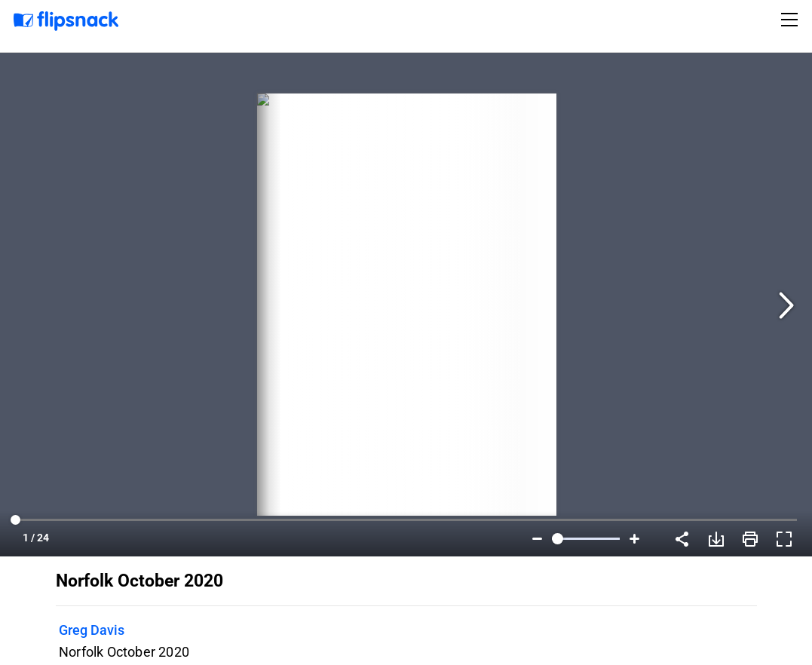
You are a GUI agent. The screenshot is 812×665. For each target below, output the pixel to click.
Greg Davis (92, 630)
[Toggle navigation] (792, 20)
